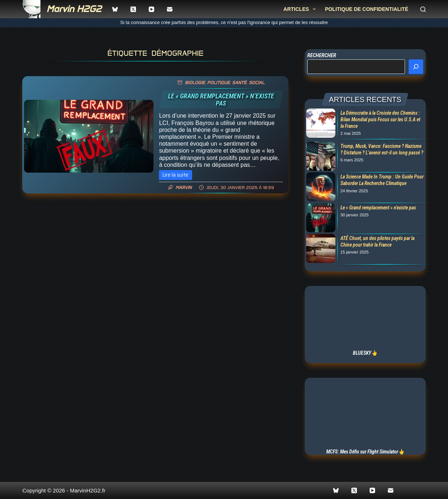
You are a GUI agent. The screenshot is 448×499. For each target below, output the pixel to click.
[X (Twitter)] (133, 9)
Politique (218, 82)
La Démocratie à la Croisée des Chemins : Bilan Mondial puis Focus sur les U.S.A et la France (380, 119)
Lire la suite (177, 175)
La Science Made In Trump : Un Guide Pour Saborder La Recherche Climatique (382, 180)
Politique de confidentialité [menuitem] (367, 9)
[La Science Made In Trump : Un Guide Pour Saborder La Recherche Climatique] (320, 188)
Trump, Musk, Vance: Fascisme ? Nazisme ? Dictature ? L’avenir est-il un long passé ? (382, 149)
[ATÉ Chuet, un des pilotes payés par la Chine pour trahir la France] (320, 249)
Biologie (195, 82)
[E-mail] (170, 9)
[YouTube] (151, 9)
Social (256, 82)
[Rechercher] (423, 9)
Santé (239, 82)
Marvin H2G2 (74, 9)
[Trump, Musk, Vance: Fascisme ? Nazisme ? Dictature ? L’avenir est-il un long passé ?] (320, 157)
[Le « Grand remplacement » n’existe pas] (89, 136)
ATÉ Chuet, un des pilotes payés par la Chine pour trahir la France (377, 241)
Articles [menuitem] (301, 9)
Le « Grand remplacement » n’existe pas (221, 100)
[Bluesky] (115, 9)
